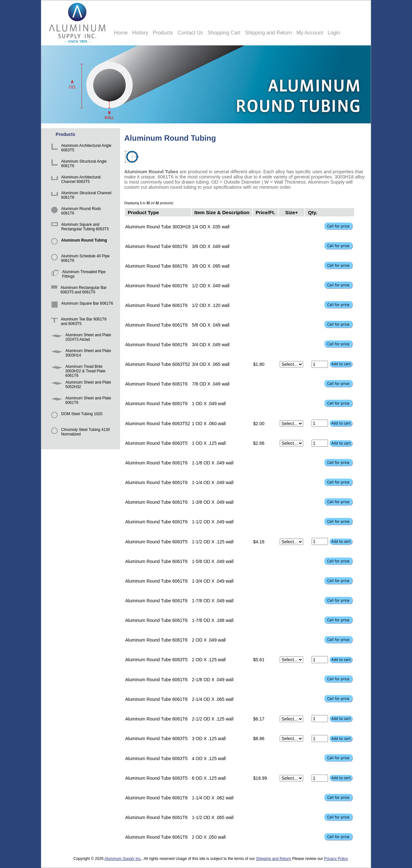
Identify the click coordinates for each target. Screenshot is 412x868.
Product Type (143, 212)
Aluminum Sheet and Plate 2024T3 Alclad (80, 338)
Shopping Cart (224, 33)
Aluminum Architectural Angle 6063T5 (80, 149)
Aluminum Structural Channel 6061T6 (80, 196)
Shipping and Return (268, 33)
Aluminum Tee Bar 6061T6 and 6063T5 (78, 322)
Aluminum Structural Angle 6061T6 (78, 164)
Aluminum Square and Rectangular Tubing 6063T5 (79, 228)
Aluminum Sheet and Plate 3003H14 (80, 354)
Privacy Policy (336, 859)
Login (334, 33)
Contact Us (190, 33)
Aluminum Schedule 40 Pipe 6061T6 (79, 259)
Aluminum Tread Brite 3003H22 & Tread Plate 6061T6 (77, 370)
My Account (310, 33)
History (140, 33)
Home (121, 33)
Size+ (292, 212)
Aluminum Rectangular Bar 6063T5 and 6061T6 (78, 291)
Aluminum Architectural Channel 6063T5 (75, 180)
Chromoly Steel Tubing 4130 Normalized (79, 433)
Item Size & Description (222, 212)
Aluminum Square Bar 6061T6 (81, 306)
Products (163, 33)
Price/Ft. (265, 212)
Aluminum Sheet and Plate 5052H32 (80, 385)
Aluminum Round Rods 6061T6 (75, 212)
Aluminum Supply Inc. (123, 859)
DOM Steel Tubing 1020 (76, 417)
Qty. (313, 212)
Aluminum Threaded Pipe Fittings (77, 275)
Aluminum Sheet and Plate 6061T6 (80, 401)
